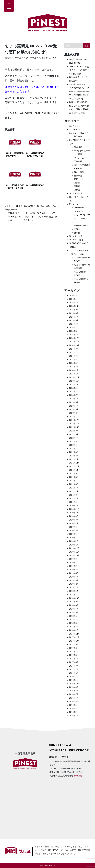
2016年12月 (74, 677)
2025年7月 (74, 317)
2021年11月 (74, 466)
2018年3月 (74, 623)
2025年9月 (74, 310)
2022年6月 (74, 442)
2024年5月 (74, 360)
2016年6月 (74, 698)
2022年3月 (74, 452)
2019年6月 (74, 570)
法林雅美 (52, 58)
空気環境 (78, 176)
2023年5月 (74, 402)
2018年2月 (74, 627)
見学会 (77, 233)
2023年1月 (74, 417)
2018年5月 (74, 616)
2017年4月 (74, 662)
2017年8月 (74, 648)
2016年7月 (74, 694)
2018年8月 (74, 605)
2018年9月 (74, 602)
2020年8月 (74, 520)
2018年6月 (74, 612)
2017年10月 (74, 641)
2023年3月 (74, 409)
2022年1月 (74, 459)
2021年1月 (74, 502)
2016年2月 (74, 712)
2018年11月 (74, 595)
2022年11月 (74, 424)
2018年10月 (74, 598)
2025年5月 (74, 324)
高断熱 (77, 183)
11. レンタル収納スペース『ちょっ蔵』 (33, 206)
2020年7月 (74, 523)
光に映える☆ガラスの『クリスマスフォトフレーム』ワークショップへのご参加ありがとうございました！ (79, 92)
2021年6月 (74, 484)
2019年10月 (74, 555)
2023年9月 (74, 388)
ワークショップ (81, 226)
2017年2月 (74, 669)
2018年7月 (74, 609)
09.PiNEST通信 (76, 240)
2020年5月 (74, 530)
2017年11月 (74, 637)
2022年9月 (74, 431)
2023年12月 (74, 377)
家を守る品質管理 (82, 165)
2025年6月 (74, 320)
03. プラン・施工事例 (79, 133)
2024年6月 (74, 356)
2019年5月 (74, 573)
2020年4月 (74, 534)
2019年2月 (74, 584)
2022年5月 (74, 445)
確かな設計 (79, 172)
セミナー (78, 222)
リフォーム (79, 158)
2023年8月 (74, 392)
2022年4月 (74, 449)
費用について (80, 179)
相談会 (77, 229)
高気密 (77, 186)
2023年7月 (74, 395)
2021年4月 (74, 491)
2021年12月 (74, 463)
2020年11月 (74, 509)
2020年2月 (74, 541)
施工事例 (78, 136)
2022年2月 (74, 456)
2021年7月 (74, 481)
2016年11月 (74, 680)
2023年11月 (74, 381)
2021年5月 (74, 488)
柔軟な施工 (79, 168)
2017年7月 (74, 652)
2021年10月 (74, 470)
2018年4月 (74, 619)
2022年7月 (74, 438)
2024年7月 (74, 353)
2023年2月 (74, 413)
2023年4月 (74, 406)
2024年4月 (74, 363)
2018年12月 (74, 591)
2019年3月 (74, 580)
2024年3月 (74, 367)
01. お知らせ (75, 126)
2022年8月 (74, 434)
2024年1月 (74, 374)
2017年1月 (74, 673)
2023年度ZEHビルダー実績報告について (15, 217)
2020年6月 (74, 527)
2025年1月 (74, 335)
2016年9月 (74, 687)
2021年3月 (74, 495)
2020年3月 (74, 538)
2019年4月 (74, 577)
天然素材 (78, 161)
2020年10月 (74, 513)
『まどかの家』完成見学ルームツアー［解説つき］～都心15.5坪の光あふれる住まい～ (40, 217)
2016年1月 (74, 716)
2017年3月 (74, 666)
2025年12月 (74, 303)
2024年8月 (74, 349)
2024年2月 (74, 370)
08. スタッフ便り (77, 236)
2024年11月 (74, 342)
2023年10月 (74, 385)
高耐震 (77, 190)
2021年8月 (74, 477)
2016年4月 (74, 705)
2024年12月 (74, 338)
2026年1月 (74, 299)
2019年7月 (74, 566)
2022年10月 (74, 427)
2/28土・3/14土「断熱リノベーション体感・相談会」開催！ (79, 70)
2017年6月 (74, 655)
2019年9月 (74, 559)
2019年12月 (74, 548)
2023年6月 (74, 399)
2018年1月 (74, 630)
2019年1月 (74, 587)
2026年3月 (74, 295)
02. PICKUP (74, 129)
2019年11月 (74, 552)
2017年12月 (74, 634)
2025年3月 (74, 331)
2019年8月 (74, 563)
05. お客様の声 (76, 193)
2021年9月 (74, 474)
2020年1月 (74, 545)
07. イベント (75, 204)
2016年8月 (74, 691)
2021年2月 (74, 498)
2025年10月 (74, 306)
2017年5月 (74, 659)
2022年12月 (74, 420)
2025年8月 (74, 313)
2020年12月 (74, 506)
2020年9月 (74, 516)
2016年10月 (74, 684)
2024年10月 (74, 345)
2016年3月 (74, 709)
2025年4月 (74, 328)
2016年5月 (74, 701)
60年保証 (78, 147)
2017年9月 (74, 644)
